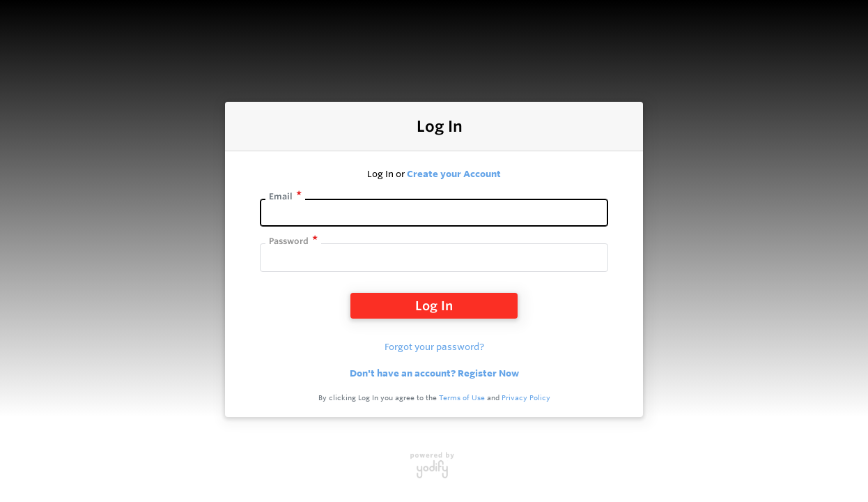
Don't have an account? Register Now (434, 373)
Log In (434, 305)
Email (281, 196)
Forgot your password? (434, 347)
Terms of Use (462, 398)
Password (289, 241)
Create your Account (454, 174)
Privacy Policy (526, 398)
